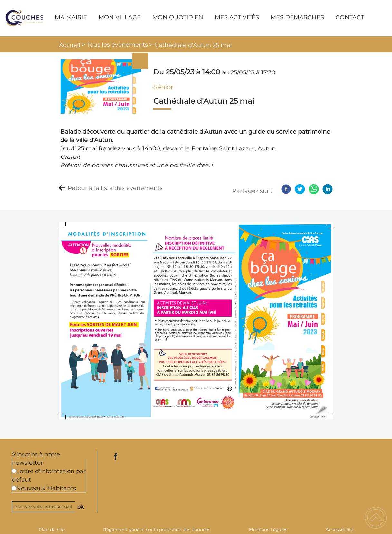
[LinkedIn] (328, 189)
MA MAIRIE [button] (71, 17)
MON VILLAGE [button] (120, 17)
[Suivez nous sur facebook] (116, 456)
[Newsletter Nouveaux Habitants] (14, 488)
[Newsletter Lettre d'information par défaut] (14, 471)
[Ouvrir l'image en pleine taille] (101, 87)
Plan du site (52, 529)
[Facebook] (286, 189)
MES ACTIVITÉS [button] (237, 17)
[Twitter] (300, 189)
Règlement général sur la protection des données (157, 529)
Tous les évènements (117, 45)
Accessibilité (339, 529)
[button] (376, 518)
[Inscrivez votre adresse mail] (46, 507)
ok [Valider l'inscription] (81, 507)
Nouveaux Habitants (46, 488)
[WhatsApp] (314, 189)
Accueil (70, 45)
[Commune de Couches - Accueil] (24, 18)
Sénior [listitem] (163, 87)
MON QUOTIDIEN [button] (178, 17)
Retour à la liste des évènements (115, 188)
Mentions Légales (268, 529)
